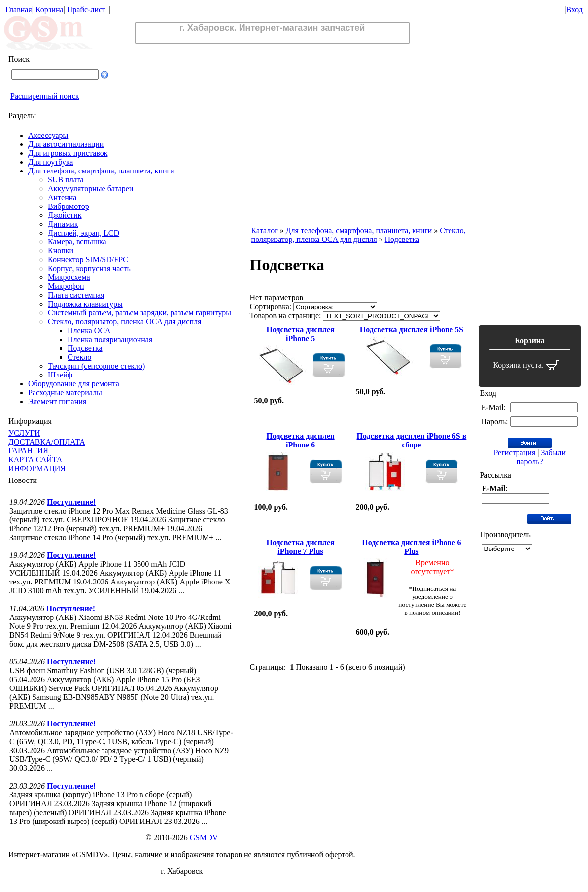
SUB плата (66, 180)
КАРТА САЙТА (35, 460)
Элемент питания (57, 401)
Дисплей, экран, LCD (84, 233)
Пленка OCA (89, 330)
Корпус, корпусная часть (89, 268)
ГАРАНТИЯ (28, 451)
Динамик (63, 224)
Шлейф (60, 375)
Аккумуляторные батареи (90, 189)
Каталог (265, 230)
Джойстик (65, 215)
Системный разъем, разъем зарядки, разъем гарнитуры (139, 313)
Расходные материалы (65, 393)
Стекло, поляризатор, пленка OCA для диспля (124, 322)
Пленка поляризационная (110, 339)
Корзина (50, 10)
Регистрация (514, 453)
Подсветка (85, 348)
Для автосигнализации (66, 144)
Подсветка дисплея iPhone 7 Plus (301, 547)
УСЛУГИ (24, 433)
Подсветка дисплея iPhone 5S (412, 329)
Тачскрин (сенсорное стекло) (96, 366)
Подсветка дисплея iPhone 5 (301, 334)
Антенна (62, 197)
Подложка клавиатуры (85, 304)
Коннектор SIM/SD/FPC (88, 259)
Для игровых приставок (68, 153)
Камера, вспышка (77, 242)
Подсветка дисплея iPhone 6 (301, 440)
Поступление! (71, 502)
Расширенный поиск (45, 96)
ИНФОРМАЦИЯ (37, 468)
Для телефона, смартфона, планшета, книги (101, 171)
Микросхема (69, 277)
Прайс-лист (86, 10)
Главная (19, 10)
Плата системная (76, 295)
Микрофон (66, 286)
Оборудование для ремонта (74, 384)
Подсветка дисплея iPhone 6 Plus (411, 547)
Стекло (79, 357)
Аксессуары (48, 135)
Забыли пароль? (541, 457)
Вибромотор (69, 206)
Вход (574, 10)
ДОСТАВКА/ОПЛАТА (47, 442)
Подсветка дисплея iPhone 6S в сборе (412, 440)
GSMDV (204, 838)
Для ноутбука (51, 162)
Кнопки (61, 251)
